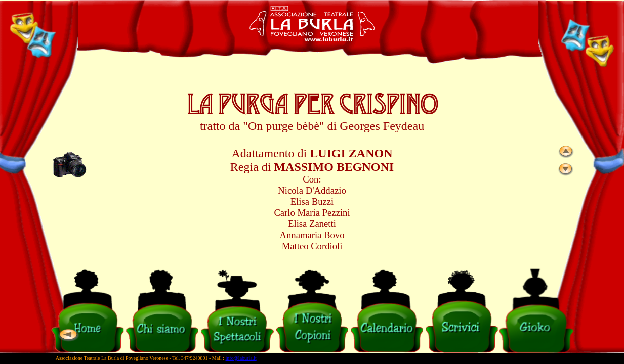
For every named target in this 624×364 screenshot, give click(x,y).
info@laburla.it (241, 358)
